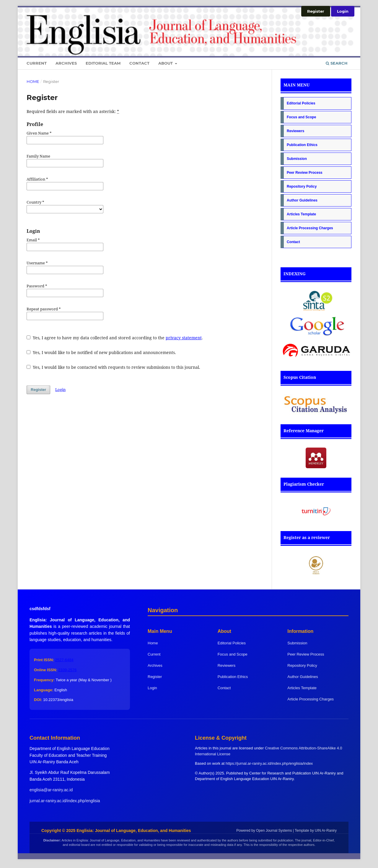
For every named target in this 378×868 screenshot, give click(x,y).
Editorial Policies (301, 103)
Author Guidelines (302, 200)
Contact (139, 63)
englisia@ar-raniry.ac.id (51, 790)
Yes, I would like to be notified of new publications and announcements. (101, 352)
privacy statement (184, 338)
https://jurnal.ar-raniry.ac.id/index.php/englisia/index (269, 763)
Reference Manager (304, 431)
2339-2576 (67, 670)
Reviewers (295, 131)
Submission (297, 159)
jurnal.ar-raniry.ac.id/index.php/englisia (65, 801)
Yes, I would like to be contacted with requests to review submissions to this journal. (113, 367)
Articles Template (301, 214)
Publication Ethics (302, 145)
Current (37, 63)
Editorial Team (103, 63)
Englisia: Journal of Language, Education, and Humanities (134, 831)
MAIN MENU (296, 85)
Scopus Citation (300, 377)
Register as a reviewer (307, 537)
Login (343, 11)
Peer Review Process (305, 173)
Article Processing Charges (310, 228)
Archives (66, 63)
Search (337, 63)
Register (316, 11)
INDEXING (295, 274)
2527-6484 (64, 660)
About (166, 63)
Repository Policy (302, 186)
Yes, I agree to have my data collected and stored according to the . (115, 338)
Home (33, 81)
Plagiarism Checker (304, 484)
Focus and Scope (301, 117)
